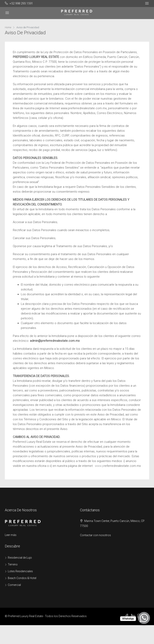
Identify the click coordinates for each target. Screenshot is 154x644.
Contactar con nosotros (95, 535)
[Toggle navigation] (147, 3)
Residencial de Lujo (20, 558)
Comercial (14, 585)
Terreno (13, 564)
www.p (99, 466)
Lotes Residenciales (20, 571)
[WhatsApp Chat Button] (144, 618)
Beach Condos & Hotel (22, 578)
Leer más (11, 535)
